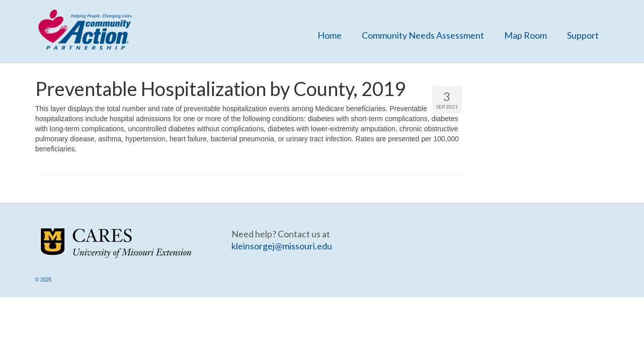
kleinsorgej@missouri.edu (282, 246)
